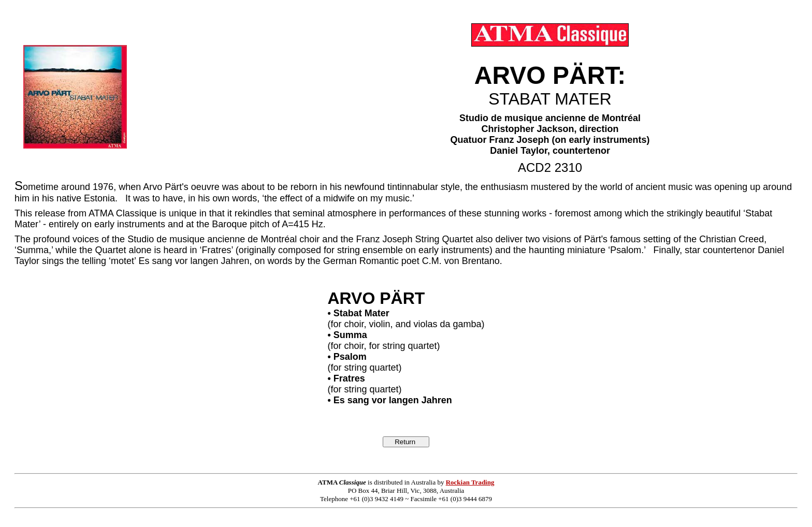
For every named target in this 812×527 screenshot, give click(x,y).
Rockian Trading (470, 482)
